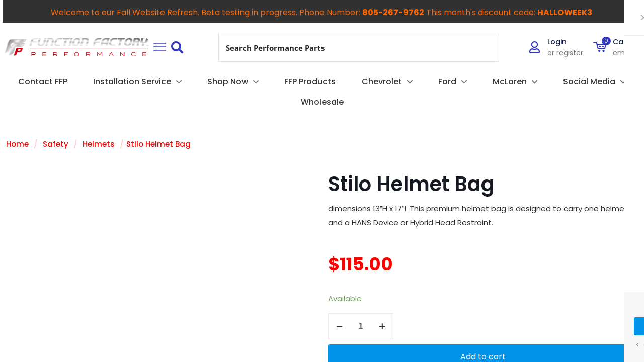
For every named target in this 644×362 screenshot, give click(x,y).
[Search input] (347, 47)
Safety (56, 144)
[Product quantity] (361, 326)
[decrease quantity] (339, 326)
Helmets (99, 144)
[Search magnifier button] (485, 47)
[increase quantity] (382, 326)
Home (17, 144)
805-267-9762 (393, 12)
